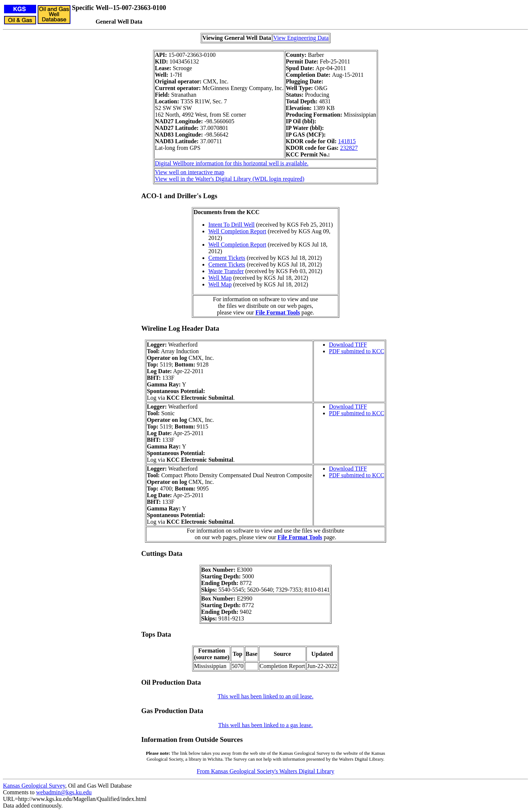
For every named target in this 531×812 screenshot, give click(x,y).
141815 (347, 141)
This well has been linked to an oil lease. (265, 696)
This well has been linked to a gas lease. (265, 725)
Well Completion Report (237, 231)
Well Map (220, 278)
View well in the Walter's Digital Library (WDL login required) (230, 179)
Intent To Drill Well (231, 225)
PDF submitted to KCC (357, 351)
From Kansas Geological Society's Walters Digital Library (266, 771)
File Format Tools (278, 312)
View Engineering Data (301, 38)
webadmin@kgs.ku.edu (64, 792)
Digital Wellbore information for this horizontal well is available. (232, 163)
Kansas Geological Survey (34, 786)
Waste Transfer (226, 271)
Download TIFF (348, 345)
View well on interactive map (190, 172)
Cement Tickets (227, 258)
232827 (349, 148)
